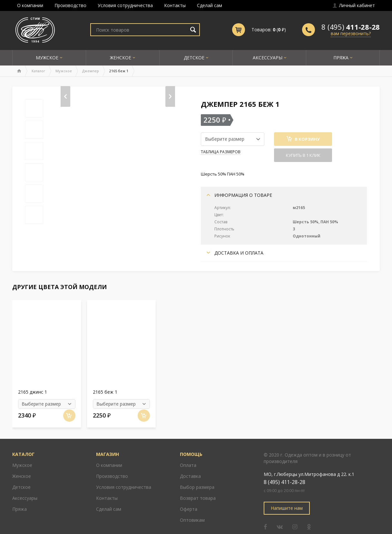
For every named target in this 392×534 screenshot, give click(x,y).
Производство (70, 5)
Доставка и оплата (235, 253)
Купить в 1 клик (303, 155)
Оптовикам (192, 510)
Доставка (190, 466)
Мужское (47, 58)
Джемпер (91, 71)
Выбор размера (197, 477)
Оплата (188, 455)
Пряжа (341, 58)
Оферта (189, 499)
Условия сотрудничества (125, 5)
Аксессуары (268, 58)
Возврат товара (198, 488)
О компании (30, 5)
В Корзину (303, 139)
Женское (121, 58)
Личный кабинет (354, 5)
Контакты (175, 5)
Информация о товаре (239, 195)
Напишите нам (287, 498)
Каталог (38, 71)
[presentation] (65, 96)
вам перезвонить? (351, 33)
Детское (194, 58)
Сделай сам (210, 5)
